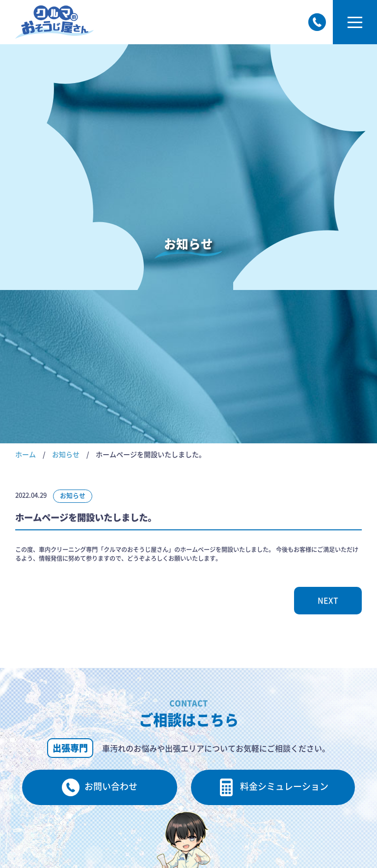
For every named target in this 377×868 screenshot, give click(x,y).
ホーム (26, 455)
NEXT (328, 601)
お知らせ (66, 455)
